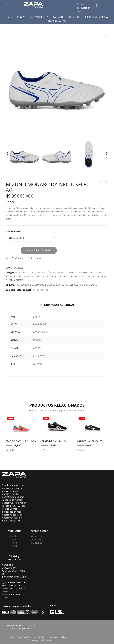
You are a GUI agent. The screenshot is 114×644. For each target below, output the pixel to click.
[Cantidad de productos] (11, 250)
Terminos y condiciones (39, 640)
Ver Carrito (37, 540)
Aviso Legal (16, 637)
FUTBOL (64, 276)
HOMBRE (73, 276)
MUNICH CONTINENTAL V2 (21, 441)
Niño (14, 543)
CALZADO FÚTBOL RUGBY (66, 17)
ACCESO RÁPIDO (40, 531)
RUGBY (21, 17)
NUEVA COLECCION (98, 276)
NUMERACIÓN (13, 231)
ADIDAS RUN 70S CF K (101, 184)
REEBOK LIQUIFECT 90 (54, 441)
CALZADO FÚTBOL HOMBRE (50, 273)
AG (18, 285)
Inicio (9, 17)
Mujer (14, 540)
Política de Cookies (57, 637)
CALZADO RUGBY (39, 17)
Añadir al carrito (40, 250)
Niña (14, 546)
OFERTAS (10, 280)
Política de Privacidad (35, 637)
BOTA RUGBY (52, 285)
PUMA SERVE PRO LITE (106, 184)
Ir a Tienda (37, 543)
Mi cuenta (36, 536)
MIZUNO (83, 276)
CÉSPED (74, 285)
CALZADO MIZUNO (31, 276)
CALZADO (64, 285)
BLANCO (25, 285)
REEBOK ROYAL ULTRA (90, 441)
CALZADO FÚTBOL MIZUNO (78, 273)
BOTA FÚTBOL (37, 285)
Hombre (14, 536)
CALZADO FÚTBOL (27, 273)
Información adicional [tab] (57, 305)
